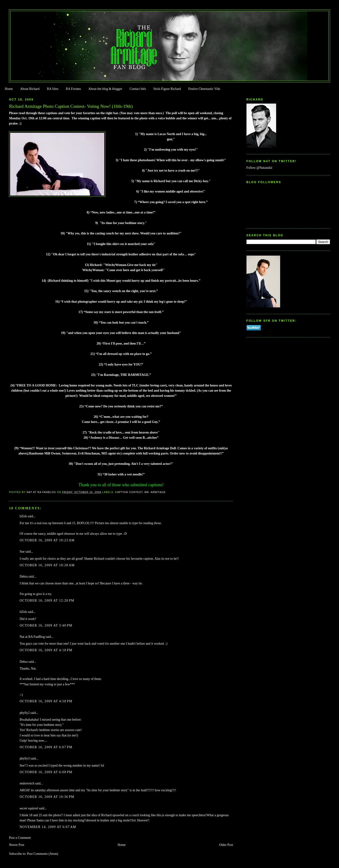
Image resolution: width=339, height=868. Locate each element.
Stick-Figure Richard (167, 89)
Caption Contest (129, 492)
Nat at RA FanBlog (32, 637)
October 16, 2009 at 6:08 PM (46, 772)
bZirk (23, 516)
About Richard (30, 89)
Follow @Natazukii (259, 168)
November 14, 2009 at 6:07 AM (48, 827)
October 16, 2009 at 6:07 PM (46, 747)
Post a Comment (20, 838)
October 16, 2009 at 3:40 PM (46, 625)
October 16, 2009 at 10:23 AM (47, 540)
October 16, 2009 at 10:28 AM (47, 565)
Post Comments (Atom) (43, 854)
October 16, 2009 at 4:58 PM (46, 701)
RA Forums (74, 89)
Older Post (226, 845)
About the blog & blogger (105, 89)
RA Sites (53, 89)
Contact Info (138, 89)
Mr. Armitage (155, 492)
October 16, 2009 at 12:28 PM (47, 601)
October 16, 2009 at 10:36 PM (47, 797)
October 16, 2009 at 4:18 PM (46, 650)
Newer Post (17, 845)
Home (9, 89)
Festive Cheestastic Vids (204, 89)
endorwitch (27, 783)
